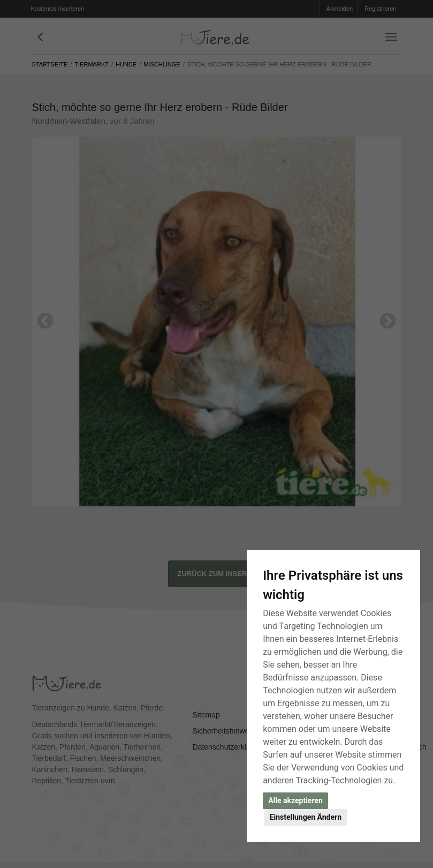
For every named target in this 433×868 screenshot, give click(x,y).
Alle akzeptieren (295, 800)
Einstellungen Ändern (306, 817)
